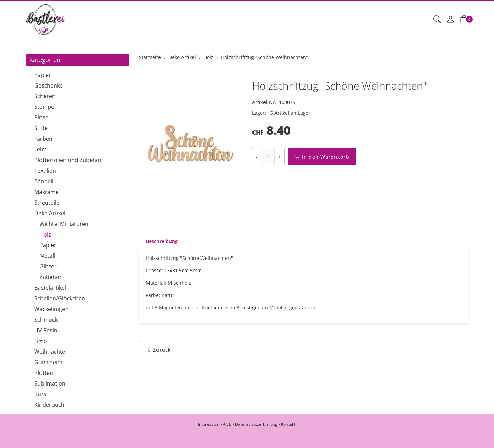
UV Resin (46, 330)
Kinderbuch (49, 405)
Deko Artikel (50, 213)
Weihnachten (51, 352)
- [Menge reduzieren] (257, 157)
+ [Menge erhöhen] (280, 157)
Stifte (41, 128)
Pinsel (42, 117)
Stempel (45, 107)
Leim (40, 149)
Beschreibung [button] (162, 241)
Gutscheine (49, 362)
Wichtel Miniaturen (64, 224)
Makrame (46, 192)
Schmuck (46, 320)
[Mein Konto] (450, 20)
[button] (437, 20)
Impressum (209, 424)
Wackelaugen (51, 309)
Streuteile (47, 203)
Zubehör (51, 277)
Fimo (41, 341)
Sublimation (50, 383)
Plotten (44, 373)
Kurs (40, 394)
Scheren (45, 96)
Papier (43, 75)
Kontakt (288, 424)
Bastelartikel (50, 288)
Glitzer (48, 266)
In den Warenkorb (322, 157)
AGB (227, 424)
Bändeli (44, 181)
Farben (43, 139)
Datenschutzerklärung (256, 424)
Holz (45, 234)
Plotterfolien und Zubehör (68, 160)
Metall (47, 256)
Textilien (45, 171)
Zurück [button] (159, 350)
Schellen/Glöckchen (60, 298)
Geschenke (49, 85)
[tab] (158, 241)
